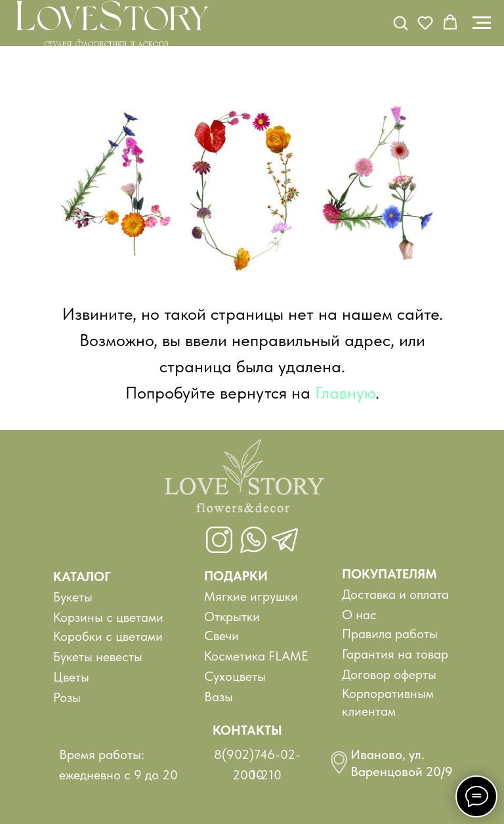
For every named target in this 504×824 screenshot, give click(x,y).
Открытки (232, 617)
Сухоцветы (235, 676)
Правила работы (390, 634)
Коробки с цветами (108, 636)
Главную (345, 392)
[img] (244, 482)
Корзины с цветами (108, 617)
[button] (400, 22)
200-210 (257, 775)
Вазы (219, 697)
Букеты (73, 597)
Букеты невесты (98, 657)
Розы (67, 697)
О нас (359, 615)
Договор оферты (389, 674)
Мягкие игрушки (251, 596)
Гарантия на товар (395, 654)
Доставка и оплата (395, 594)
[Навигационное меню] (482, 23)
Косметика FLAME (256, 656)
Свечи (221, 636)
